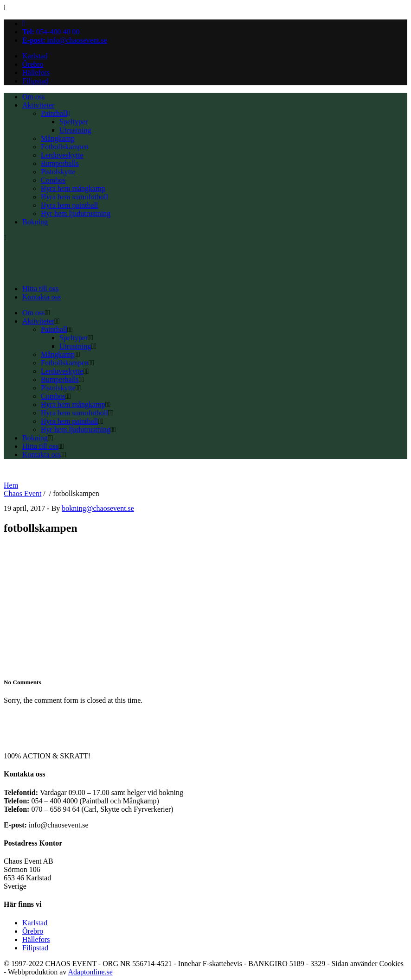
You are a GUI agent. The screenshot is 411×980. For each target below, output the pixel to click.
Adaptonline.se (90, 972)
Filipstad (35, 81)
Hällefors (36, 73)
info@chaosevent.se (65, 40)
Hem (11, 485)
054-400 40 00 (51, 32)
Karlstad (35, 56)
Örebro (33, 64)
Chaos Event (22, 493)
